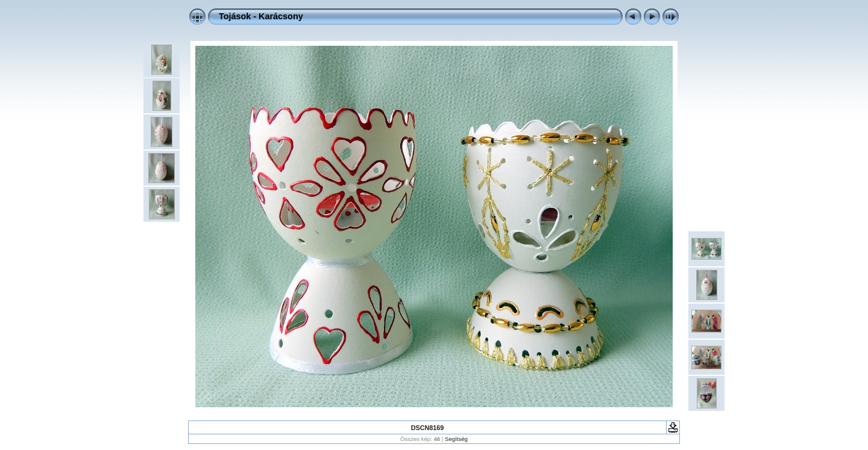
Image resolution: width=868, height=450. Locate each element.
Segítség (456, 439)
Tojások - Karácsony (261, 16)
